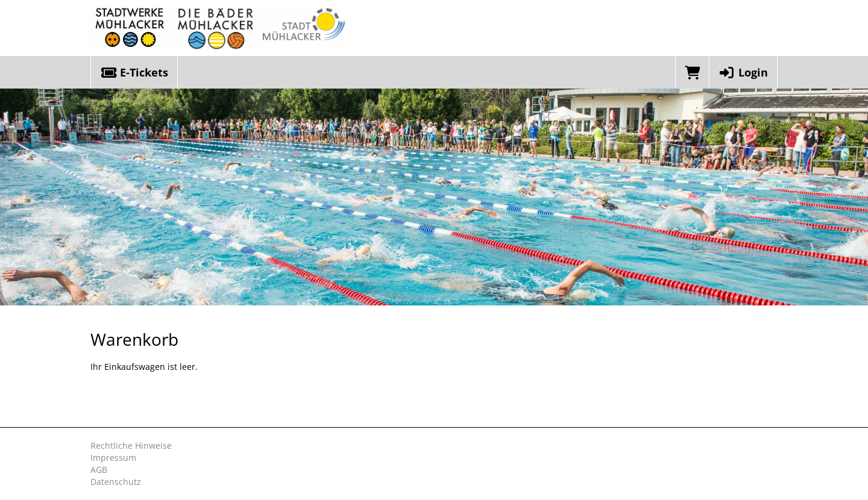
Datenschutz (116, 482)
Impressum (113, 458)
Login (743, 72)
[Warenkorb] (692, 72)
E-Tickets (134, 72)
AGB (99, 470)
